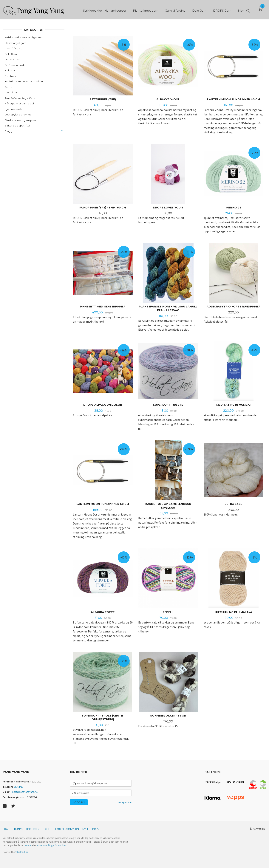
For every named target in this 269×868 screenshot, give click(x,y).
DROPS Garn (13, 59)
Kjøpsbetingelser (27, 829)
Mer (241, 9)
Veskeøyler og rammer (19, 115)
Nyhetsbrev (91, 829)
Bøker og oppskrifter (17, 126)
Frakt (7, 829)
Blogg (8, 131)
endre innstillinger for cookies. (52, 845)
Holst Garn (11, 70)
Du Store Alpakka (15, 65)
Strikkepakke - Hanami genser (23, 37)
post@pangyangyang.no (25, 792)
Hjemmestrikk (13, 109)
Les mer (28, 845)
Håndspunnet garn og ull (20, 103)
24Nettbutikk (22, 852)
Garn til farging (13, 48)
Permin (9, 87)
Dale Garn (11, 54)
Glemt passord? (124, 802)
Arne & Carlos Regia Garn (20, 98)
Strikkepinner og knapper (20, 120)
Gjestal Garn (12, 92)
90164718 (18, 787)
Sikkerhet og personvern (61, 829)
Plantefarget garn (15, 43)
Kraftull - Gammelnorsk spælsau (24, 81)
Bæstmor (10, 76)
